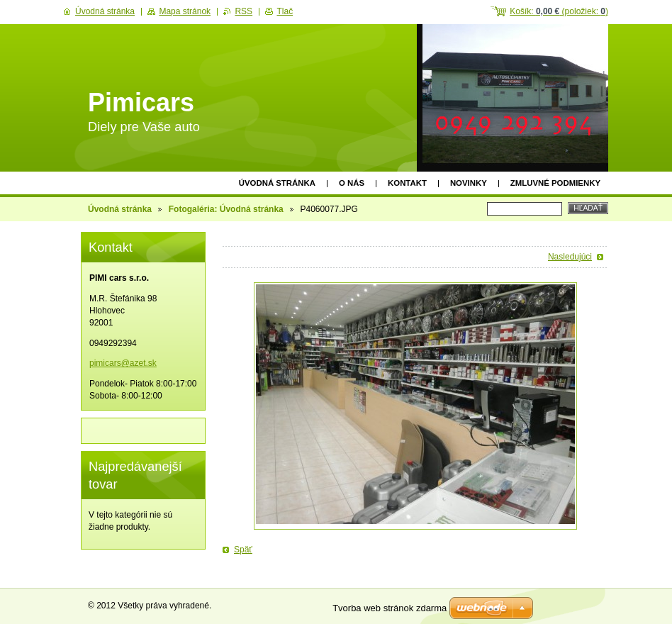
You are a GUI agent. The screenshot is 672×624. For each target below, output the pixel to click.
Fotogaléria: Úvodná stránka (226, 209)
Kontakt (407, 183)
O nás (352, 183)
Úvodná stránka (277, 183)
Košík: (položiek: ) (559, 11)
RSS (243, 11)
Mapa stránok (185, 11)
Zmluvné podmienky (555, 183)
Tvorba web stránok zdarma (390, 608)
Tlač (285, 11)
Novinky (469, 183)
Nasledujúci (570, 257)
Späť (243, 550)
